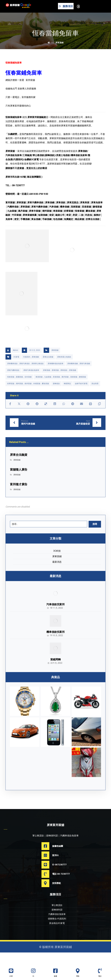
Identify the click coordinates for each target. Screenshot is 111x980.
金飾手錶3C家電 (81, 394)
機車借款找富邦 (55, 643)
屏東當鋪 (55, 361)
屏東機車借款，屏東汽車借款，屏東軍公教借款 (25, 374)
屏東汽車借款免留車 (31, 381)
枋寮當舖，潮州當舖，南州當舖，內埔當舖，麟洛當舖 (28, 394)
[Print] (90, 414)
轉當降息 (67, 394)
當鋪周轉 (55, 671)
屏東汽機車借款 (13, 381)
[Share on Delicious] (46, 414)
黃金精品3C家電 (57, 935)
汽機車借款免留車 (57, 926)
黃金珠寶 (95, 394)
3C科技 (57, 561)
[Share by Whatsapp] (64, 414)
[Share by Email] (82, 414)
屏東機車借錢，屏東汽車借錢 (79, 374)
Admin (15, 361)
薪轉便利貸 (57, 922)
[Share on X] (19, 414)
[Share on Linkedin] (55, 414)
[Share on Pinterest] (28, 414)
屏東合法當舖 (48, 367)
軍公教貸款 (57, 917)
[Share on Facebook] (10, 414)
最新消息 (57, 572)
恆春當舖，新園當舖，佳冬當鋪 (19, 387)
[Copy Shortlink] (99, 414)
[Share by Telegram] (73, 414)
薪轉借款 (56, 394)
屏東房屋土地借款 (64, 367)
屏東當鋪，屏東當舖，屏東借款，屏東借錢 (60, 381)
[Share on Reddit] (37, 414)
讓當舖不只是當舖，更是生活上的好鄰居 (26, 175)
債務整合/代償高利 (57, 931)
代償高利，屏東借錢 (31, 367)
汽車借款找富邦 (55, 615)
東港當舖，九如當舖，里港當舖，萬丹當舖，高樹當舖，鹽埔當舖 (61, 387)
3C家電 (16, 367)
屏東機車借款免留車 (55, 374)
